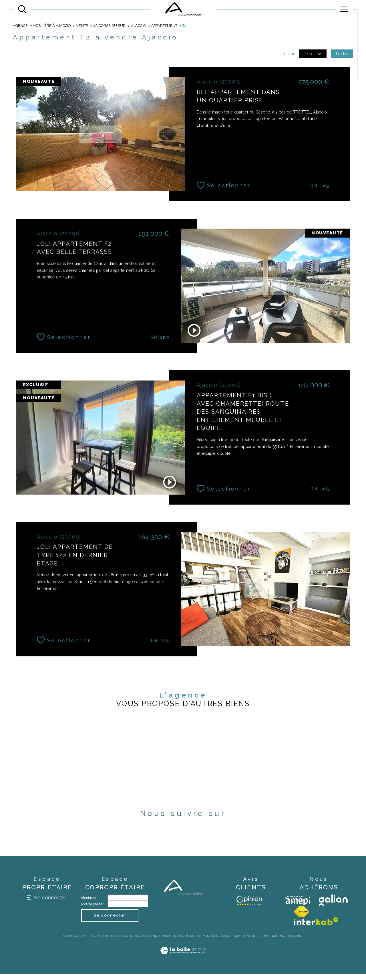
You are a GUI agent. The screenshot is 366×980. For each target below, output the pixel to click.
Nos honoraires (165, 942)
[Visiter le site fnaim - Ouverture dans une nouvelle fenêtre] (302, 917)
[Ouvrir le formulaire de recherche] (22, 9)
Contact (357, 303)
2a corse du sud (110, 26)
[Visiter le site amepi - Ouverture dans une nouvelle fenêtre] (297, 906)
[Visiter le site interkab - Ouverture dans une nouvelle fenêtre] (316, 927)
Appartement (165, 26)
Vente (82, 26)
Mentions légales (217, 942)
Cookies (296, 942)
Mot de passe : (93, 910)
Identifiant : (90, 904)
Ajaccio (139, 26)
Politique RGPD (276, 942)
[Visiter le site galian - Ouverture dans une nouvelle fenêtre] (333, 906)
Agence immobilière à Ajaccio (42, 26)
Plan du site (190, 942)
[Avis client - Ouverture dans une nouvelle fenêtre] (249, 906)
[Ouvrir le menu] (344, 9)
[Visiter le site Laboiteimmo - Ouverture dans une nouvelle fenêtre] (183, 962)
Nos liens (254, 942)
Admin (239, 942)
